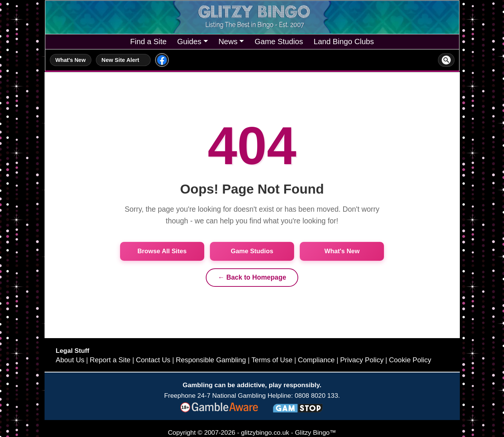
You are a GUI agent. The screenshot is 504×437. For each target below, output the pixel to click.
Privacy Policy (362, 360)
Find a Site (149, 42)
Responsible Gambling (211, 360)
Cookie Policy (410, 360)
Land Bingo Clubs (344, 42)
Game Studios (279, 42)
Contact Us (153, 360)
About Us (70, 360)
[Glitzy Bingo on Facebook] (162, 60)
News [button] (228, 42)
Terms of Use (272, 360)
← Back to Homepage (252, 277)
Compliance (316, 360)
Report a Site (110, 360)
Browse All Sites (162, 251)
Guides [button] (189, 42)
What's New (71, 60)
